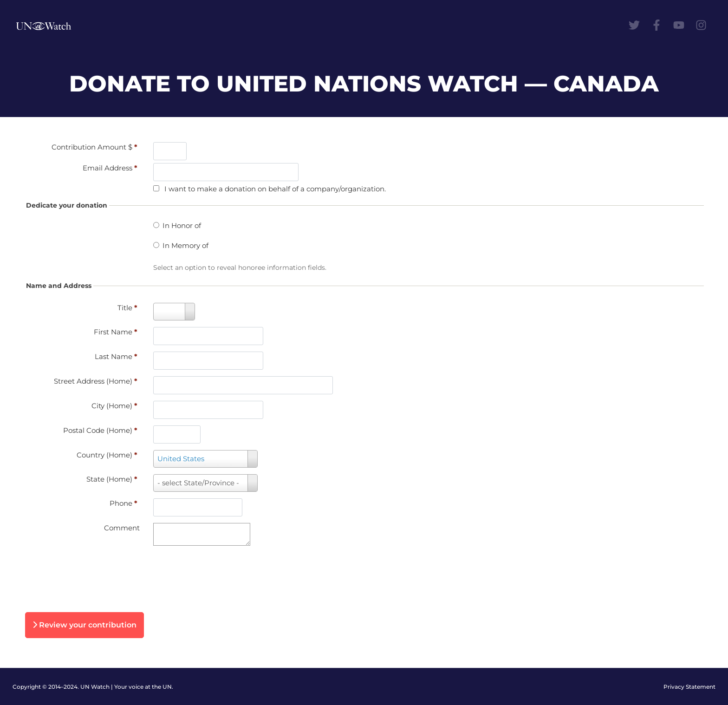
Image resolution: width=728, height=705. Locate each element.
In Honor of (182, 225)
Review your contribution (84, 625)
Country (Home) (107, 455)
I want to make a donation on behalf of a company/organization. (275, 189)
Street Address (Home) (96, 381)
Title (127, 308)
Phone (123, 503)
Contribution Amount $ (94, 147)
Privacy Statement (689, 687)
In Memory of (185, 245)
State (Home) (112, 479)
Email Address (110, 168)
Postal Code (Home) (100, 430)
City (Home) (114, 406)
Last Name (116, 356)
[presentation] (103, 576)
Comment (122, 528)
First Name (116, 332)
